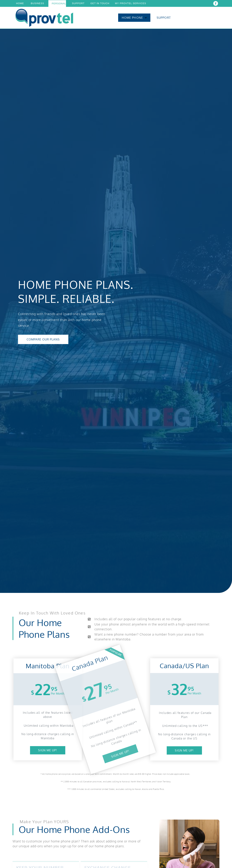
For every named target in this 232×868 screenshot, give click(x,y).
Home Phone (134, 18)
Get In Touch (100, 3)
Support (78, 3)
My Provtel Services (130, 3)
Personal (59, 4)
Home (20, 3)
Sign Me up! (48, 750)
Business (37, 3)
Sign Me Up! (184, 750)
